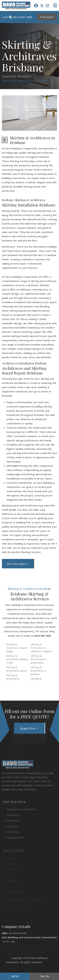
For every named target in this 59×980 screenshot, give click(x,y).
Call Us (15, 976)
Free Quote (47, 17)
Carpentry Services (15, 76)
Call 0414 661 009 (17, 17)
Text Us (44, 976)
